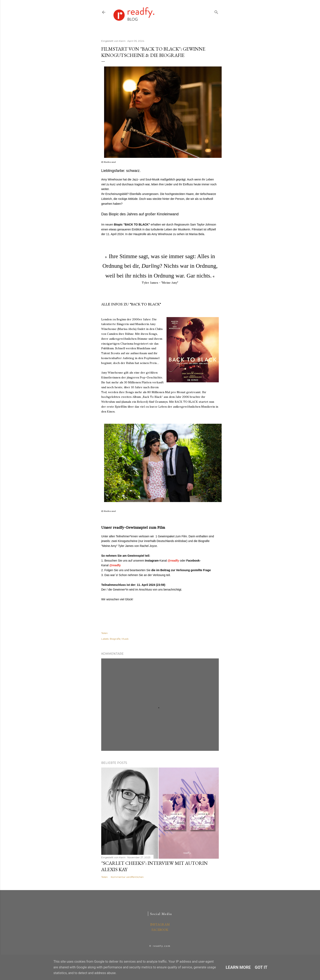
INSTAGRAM (160, 924)
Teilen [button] (104, 633)
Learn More (238, 967)
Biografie (115, 639)
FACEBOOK (160, 930)
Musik (125, 639)
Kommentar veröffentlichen (127, 877)
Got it (261, 967)
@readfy (173, 561)
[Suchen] (216, 11)
